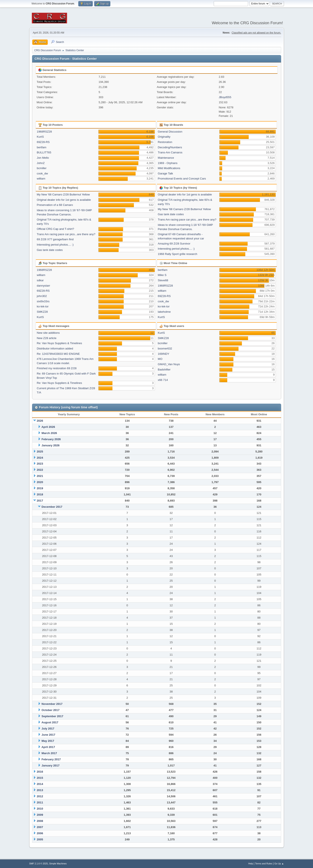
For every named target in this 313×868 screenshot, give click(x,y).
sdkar (40, 280)
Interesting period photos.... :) (55, 245)
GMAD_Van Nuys (169, 364)
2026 (40, 421)
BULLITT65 (44, 152)
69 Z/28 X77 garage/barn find (55, 239)
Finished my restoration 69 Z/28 (57, 368)
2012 (40, 796)
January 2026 (51, 445)
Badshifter (164, 370)
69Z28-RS (43, 142)
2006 (40, 833)
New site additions (48, 333)
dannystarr (43, 286)
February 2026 (51, 439)
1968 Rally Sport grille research (178, 254)
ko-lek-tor (43, 306)
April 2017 (48, 747)
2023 (40, 464)
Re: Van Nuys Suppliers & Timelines (59, 343)
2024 (40, 458)
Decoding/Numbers (170, 147)
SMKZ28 (42, 312)
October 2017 (51, 710)
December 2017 (52, 507)
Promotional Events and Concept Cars (182, 179)
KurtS (40, 137)
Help (251, 864)
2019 (40, 488)
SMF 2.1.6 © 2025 (39, 864)
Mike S (162, 275)
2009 (40, 815)
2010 (40, 809)
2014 (40, 784)
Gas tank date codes (50, 250)
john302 (42, 296)
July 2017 (48, 729)
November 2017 (52, 704)
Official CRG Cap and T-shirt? (55, 229)
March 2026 (49, 433)
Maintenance (166, 158)
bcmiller (42, 168)
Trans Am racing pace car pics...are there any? (66, 234)
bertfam (41, 147)
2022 (40, 470)
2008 (40, 821)
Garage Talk (166, 173)
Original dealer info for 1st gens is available (64, 200)
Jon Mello (43, 158)
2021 (40, 476)
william (41, 179)
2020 (40, 482)
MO (160, 359)
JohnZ (41, 163)
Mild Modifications (169, 168)
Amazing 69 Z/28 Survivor (174, 244)
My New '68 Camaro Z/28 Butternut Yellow (63, 194)
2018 (40, 494)
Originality (164, 137)
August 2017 (50, 722)
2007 (40, 827)
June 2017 (48, 735)
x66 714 (163, 380)
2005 (40, 839)
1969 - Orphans (168, 163)
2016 (40, 772)
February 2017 (51, 759)
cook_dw (42, 173)
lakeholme (164, 312)
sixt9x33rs (43, 301)
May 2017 (48, 741)
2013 (40, 790)
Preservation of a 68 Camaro (55, 205)
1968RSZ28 (44, 132)
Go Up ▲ (279, 864)
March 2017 (49, 753)
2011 (40, 802)
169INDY (164, 354)
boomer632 (165, 348)
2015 (40, 778)
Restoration (165, 142)
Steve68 (163, 280)
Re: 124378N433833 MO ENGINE (58, 354)
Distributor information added (55, 348)
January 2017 (51, 766)
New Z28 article (47, 338)
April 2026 (48, 427)
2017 (40, 501)
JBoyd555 (225, 97)
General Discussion (170, 132)
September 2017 (52, 716)
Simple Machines (58, 864)
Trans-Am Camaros (170, 152)
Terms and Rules (264, 864)
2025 (40, 452)
